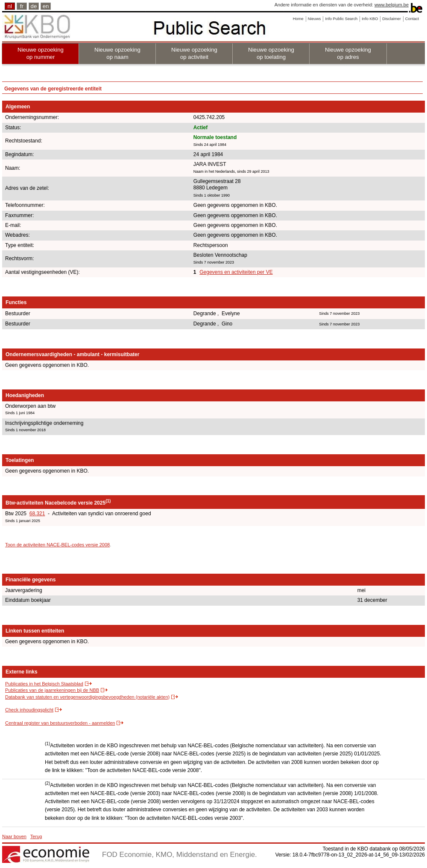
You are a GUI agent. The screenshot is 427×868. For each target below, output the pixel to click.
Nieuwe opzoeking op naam (117, 53)
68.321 (37, 514)
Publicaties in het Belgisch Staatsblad (44, 684)
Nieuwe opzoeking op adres (348, 53)
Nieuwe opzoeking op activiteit (194, 53)
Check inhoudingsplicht (29, 710)
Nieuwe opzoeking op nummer (41, 53)
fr (22, 6)
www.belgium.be (392, 5)
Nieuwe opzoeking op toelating (271, 53)
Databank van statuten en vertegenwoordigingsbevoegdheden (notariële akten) (87, 697)
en (46, 6)
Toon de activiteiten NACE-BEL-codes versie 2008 (57, 545)
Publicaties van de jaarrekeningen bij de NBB (52, 690)
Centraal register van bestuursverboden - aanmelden (60, 723)
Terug (36, 836)
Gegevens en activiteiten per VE (236, 272)
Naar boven (14, 836)
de (34, 6)
